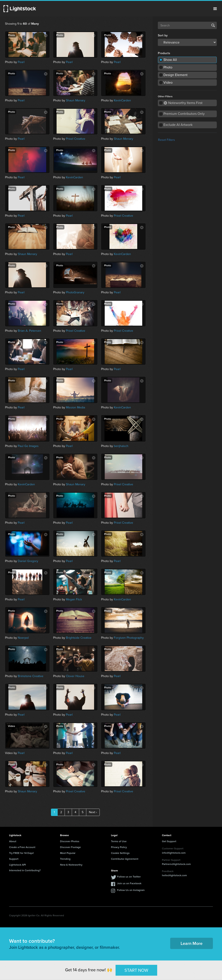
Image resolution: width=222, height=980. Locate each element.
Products (164, 53)
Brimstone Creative (31, 676)
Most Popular (68, 853)
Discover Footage (70, 847)
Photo (168, 67)
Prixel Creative (76, 139)
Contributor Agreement (125, 859)
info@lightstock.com (174, 853)
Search (213, 25)
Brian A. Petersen (29, 331)
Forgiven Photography (129, 638)
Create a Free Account (22, 847)
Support (14, 859)
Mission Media (75, 407)
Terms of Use (119, 841)
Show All (170, 60)
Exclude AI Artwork (178, 125)
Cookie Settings (120, 853)
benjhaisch (121, 446)
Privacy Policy (119, 847)
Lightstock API (17, 865)
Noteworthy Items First (183, 103)
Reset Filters (166, 140)
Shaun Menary (76, 100)
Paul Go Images (28, 446)
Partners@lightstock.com (176, 864)
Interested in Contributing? (25, 870)
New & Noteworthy (71, 865)
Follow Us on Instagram (131, 890)
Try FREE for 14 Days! (21, 853)
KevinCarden (122, 100)
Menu (215, 9)
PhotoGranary (75, 292)
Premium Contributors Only (184, 114)
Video (168, 82)
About (13, 841)
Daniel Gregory (28, 561)
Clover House (75, 676)
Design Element (175, 75)
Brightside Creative (79, 638)
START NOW (136, 970)
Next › (93, 812)
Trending (65, 859)
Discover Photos (70, 841)
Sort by (163, 36)
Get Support (169, 841)
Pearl (21, 62)
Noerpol (23, 638)
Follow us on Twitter (129, 877)
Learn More (192, 943)
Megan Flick (74, 599)
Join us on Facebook (129, 883)
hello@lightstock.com (174, 875)
